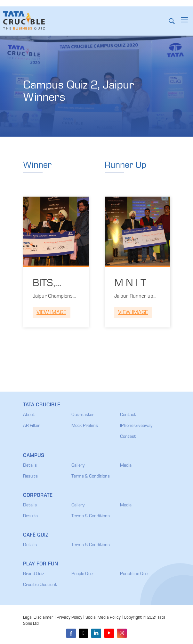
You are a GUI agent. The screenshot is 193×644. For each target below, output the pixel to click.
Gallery (78, 466)
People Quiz (82, 574)
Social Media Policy (103, 618)
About (29, 415)
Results (30, 477)
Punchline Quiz (134, 574)
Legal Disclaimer (38, 618)
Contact (128, 415)
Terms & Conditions (91, 477)
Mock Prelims (85, 426)
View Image (51, 313)
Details (30, 466)
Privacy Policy (69, 618)
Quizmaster (83, 415)
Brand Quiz (34, 574)
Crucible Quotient (40, 585)
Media (126, 466)
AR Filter (32, 426)
